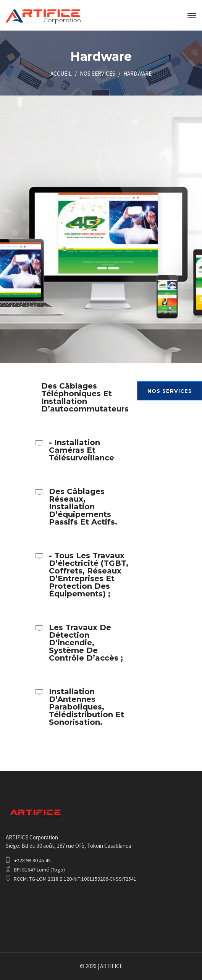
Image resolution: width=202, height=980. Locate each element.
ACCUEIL (61, 74)
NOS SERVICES (98, 74)
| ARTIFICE (110, 966)
